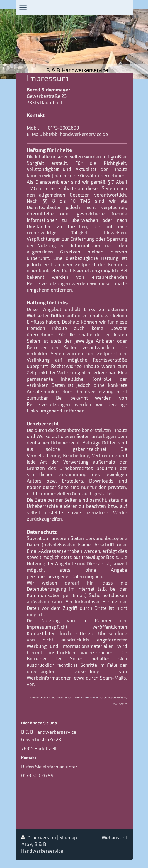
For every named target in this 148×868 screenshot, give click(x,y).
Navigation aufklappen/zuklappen (74, 7)
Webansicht (114, 837)
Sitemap (68, 837)
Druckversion (39, 837)
